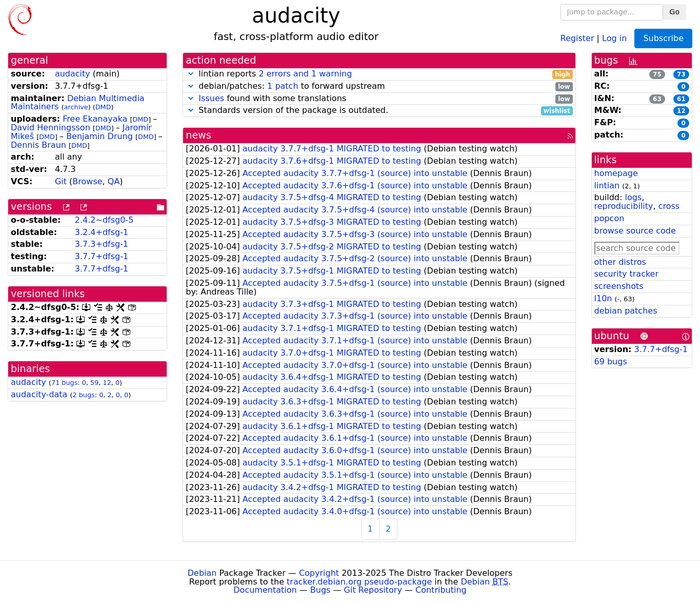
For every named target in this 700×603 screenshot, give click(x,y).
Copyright (319, 573)
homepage (616, 173)
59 (94, 383)
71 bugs (64, 383)
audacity (73, 74)
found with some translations (379, 99)
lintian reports (379, 74)
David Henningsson (51, 128)
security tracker (627, 274)
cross (669, 206)
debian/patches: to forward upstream (379, 86)
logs (633, 197)
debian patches (626, 311)
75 (657, 74)
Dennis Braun (38, 145)
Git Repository (373, 590)
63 (657, 99)
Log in (614, 38)
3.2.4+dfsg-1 (102, 232)
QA (114, 181)
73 (681, 74)
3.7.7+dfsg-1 (102, 256)
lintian (607, 186)
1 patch (283, 86)
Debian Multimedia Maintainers (78, 103)
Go (675, 12)
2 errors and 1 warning (305, 74)
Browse (87, 181)
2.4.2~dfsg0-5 (104, 220)
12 (107, 383)
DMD (103, 107)
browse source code (635, 231)
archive (76, 107)
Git (61, 181)
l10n (603, 298)
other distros (620, 262)
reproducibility (624, 206)
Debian (202, 573)
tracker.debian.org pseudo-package (359, 582)
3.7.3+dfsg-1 (102, 244)
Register (577, 38)
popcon (609, 218)
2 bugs (84, 395)
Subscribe (663, 38)
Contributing (441, 590)
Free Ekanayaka (95, 119)
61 (681, 99)
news (198, 135)
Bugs (321, 590)
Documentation (265, 590)
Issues (211, 98)
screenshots (619, 286)
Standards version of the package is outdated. (379, 111)
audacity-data (39, 394)
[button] (191, 74)
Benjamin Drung (99, 136)
